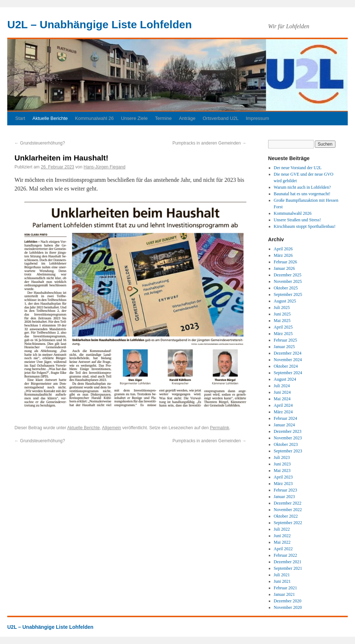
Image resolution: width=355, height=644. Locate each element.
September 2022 (288, 523)
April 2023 (283, 477)
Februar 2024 (285, 418)
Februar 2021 (285, 588)
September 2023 (288, 451)
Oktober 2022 (286, 516)
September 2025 (288, 294)
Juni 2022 (282, 536)
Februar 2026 (285, 262)
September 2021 (288, 568)
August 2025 (285, 301)
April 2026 (283, 249)
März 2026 (283, 255)
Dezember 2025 (288, 275)
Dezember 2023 (288, 431)
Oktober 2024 (286, 366)
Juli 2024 (282, 386)
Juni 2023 (282, 464)
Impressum (257, 118)
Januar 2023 (284, 497)
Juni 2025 (282, 314)
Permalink (219, 428)
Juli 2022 (282, 529)
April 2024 (283, 405)
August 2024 (285, 379)
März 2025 (283, 334)
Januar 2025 (284, 347)
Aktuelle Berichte (50, 118)
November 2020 (288, 607)
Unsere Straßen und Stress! (297, 220)
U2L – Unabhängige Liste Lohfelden (100, 24)
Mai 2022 (282, 542)
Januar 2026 (284, 268)
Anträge (187, 118)
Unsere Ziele (134, 118)
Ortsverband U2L (220, 118)
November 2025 (288, 281)
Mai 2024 (282, 399)
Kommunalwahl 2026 (293, 213)
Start (20, 118)
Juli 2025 (282, 308)
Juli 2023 (282, 457)
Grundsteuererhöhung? (40, 143)
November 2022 (288, 510)
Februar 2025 (285, 340)
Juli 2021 (282, 575)
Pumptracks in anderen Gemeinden (209, 143)
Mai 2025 (282, 321)
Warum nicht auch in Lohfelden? (302, 187)
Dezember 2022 (288, 503)
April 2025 (283, 327)
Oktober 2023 (286, 444)
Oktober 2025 (286, 288)
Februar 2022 (285, 555)
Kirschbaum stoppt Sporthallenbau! (305, 226)
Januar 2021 (284, 594)
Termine (163, 118)
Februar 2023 (285, 490)
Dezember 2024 (288, 353)
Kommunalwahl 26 (94, 118)
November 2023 (288, 438)
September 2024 (288, 373)
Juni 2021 (282, 581)
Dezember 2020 (288, 601)
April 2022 (283, 549)
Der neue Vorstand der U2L (298, 168)
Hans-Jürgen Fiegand (105, 167)
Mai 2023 (282, 471)
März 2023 (283, 484)
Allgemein (111, 428)
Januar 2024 (284, 425)
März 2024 (283, 412)
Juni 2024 (282, 392)
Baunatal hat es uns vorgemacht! (302, 194)
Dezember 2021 (288, 562)
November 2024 (288, 360)
